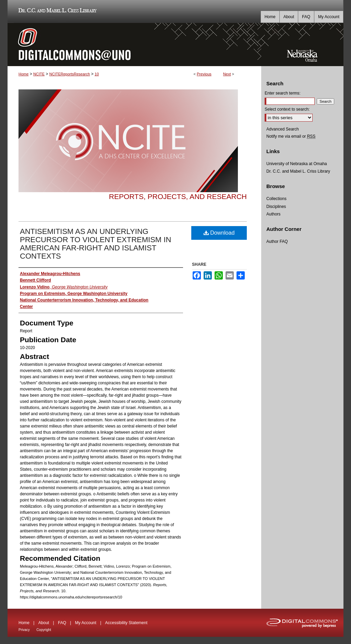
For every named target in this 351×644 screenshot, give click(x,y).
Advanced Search (283, 129)
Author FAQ (277, 241)
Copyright (44, 630)
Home (23, 74)
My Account (86, 623)
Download (219, 233)
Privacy (24, 630)
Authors (273, 214)
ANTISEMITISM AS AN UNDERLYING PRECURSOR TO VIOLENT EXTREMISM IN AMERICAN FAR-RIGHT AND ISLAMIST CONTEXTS (95, 244)
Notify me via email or (291, 136)
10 (97, 74)
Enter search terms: (283, 93)
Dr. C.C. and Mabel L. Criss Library (56, 11)
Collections (276, 199)
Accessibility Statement (126, 623)
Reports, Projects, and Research (178, 196)
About (44, 623)
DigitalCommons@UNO (134, 45)
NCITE (39, 74)
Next (227, 74)
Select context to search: (287, 109)
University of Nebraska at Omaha (297, 164)
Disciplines (276, 207)
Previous (204, 74)
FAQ (62, 623)
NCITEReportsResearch (70, 74)
